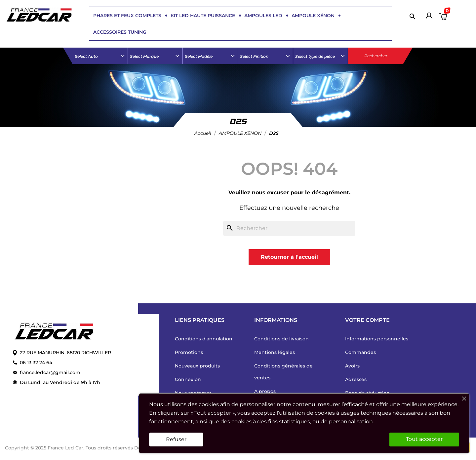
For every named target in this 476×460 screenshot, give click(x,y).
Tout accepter (424, 439)
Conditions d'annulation (204, 339)
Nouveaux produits (197, 366)
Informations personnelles (377, 339)
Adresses (356, 379)
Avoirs (352, 366)
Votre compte (367, 320)
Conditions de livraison (281, 339)
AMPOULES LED (263, 16)
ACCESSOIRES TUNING (120, 32)
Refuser (176, 439)
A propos (265, 391)
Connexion (188, 379)
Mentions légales (275, 352)
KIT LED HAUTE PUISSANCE (203, 16)
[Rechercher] (411, 16)
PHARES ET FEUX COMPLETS (127, 16)
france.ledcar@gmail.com (50, 372)
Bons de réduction (367, 393)
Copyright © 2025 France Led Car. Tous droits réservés (70, 448)
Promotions (189, 352)
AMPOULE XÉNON (313, 16)
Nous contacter (193, 393)
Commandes (360, 352)
